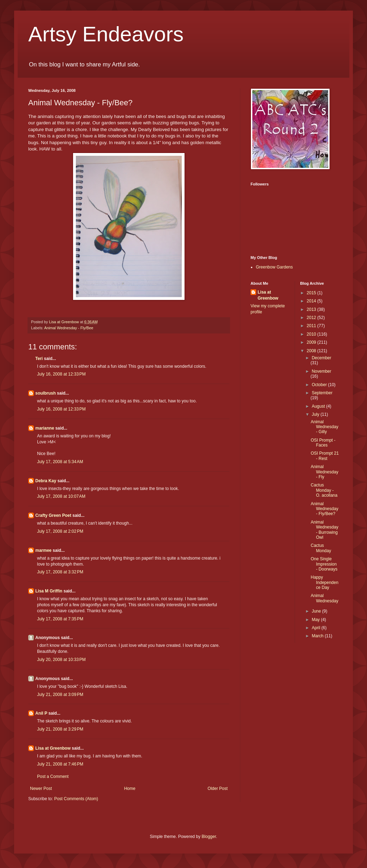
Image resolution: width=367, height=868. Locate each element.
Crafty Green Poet (53, 515)
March (318, 636)
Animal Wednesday (324, 598)
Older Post (218, 789)
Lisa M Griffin (49, 591)
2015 (312, 293)
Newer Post (41, 789)
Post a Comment (53, 777)
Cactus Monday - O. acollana (324, 490)
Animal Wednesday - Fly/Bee (69, 328)
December (321, 358)
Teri (39, 359)
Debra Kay (46, 481)
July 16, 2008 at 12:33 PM (61, 374)
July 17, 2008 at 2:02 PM (60, 531)
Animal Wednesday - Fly (324, 472)
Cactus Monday (321, 548)
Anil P (41, 713)
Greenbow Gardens (274, 267)
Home (130, 789)
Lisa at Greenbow (53, 748)
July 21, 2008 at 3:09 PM (60, 695)
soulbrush (46, 393)
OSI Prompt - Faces (323, 443)
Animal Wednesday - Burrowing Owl (324, 530)
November (321, 371)
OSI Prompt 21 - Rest (324, 456)
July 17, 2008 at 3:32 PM (60, 572)
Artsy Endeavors (106, 34)
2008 (312, 351)
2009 (312, 342)
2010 (312, 334)
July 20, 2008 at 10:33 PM (61, 660)
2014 (312, 301)
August (319, 406)
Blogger (209, 837)
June (317, 611)
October (320, 385)
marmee (43, 550)
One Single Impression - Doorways (324, 564)
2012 (312, 318)
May (316, 620)
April (316, 628)
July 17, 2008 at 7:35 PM (60, 619)
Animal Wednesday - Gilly (324, 427)
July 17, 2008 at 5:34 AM (60, 462)
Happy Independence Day (324, 582)
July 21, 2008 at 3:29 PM (60, 729)
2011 (312, 326)
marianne (45, 428)
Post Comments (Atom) (76, 799)
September (322, 393)
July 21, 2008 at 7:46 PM (60, 764)
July (316, 414)
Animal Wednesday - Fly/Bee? (324, 509)
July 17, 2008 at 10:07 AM (61, 496)
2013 (312, 309)
